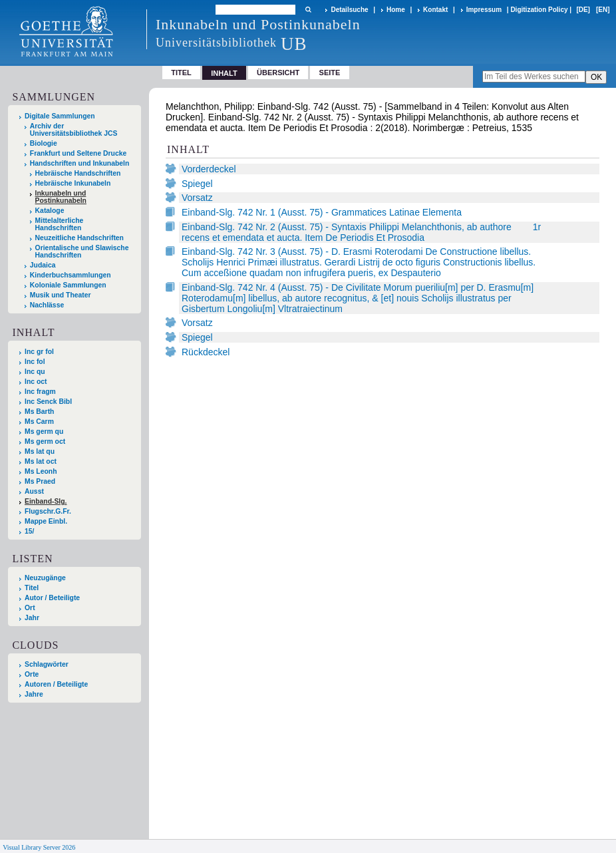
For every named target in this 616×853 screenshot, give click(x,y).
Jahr (32, 618)
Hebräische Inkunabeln (73, 183)
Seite (330, 73)
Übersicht (278, 73)
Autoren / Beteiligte (56, 684)
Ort (30, 608)
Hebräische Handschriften (78, 173)
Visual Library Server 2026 (39, 847)
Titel (181, 73)
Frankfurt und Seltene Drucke (78, 153)
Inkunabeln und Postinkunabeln (61, 197)
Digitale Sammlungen (60, 116)
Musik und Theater (61, 295)
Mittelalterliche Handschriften (60, 224)
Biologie (44, 143)
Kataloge (50, 211)
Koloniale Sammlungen (68, 285)
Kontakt (435, 10)
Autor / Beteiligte (52, 598)
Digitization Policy (539, 10)
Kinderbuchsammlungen (71, 275)
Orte (32, 674)
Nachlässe (47, 305)
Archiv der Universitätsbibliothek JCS (74, 130)
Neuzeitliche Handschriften (79, 238)
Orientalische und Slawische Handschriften (82, 252)
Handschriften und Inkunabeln (80, 163)
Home (396, 10)
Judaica (43, 265)
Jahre (34, 694)
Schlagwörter (47, 664)
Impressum (484, 10)
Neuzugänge (45, 578)
